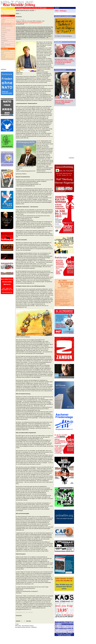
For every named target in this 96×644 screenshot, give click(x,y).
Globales (4, 28)
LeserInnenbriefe (6, 51)
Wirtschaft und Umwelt (7, 26)
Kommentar (4, 32)
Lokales (3, 20)
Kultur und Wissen (6, 45)
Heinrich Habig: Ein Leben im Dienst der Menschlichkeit (64, 102)
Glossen (3, 34)
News (3, 18)
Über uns (4, 55)
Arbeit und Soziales (6, 24)
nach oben (29, 621)
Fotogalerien (4, 41)
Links (3, 53)
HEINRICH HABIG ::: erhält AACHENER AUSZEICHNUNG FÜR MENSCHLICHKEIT (65, 61)
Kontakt (3, 57)
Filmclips (4, 38)
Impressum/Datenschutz (7, 59)
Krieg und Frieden (6, 30)
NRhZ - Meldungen (61, 11)
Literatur (3, 47)
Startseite (18, 621)
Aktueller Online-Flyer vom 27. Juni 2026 (25, 10)
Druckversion (19, 17)
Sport (3, 43)
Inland (3, 22)
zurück (17, 13)
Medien (3, 36)
